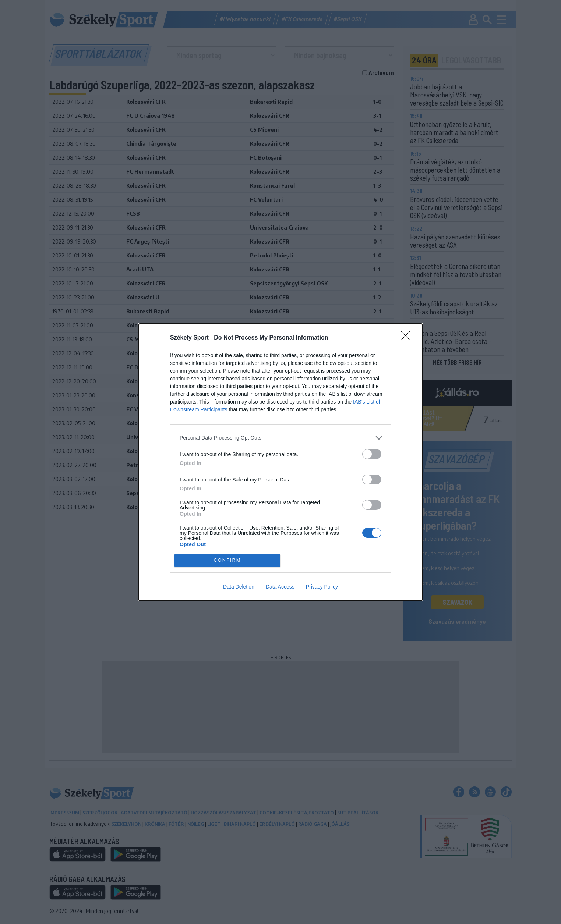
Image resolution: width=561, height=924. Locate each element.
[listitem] (280, 438)
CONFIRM (227, 560)
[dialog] (280, 462)
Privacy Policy (322, 587)
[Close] (408, 338)
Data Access (280, 587)
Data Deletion (239, 587)
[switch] (372, 454)
